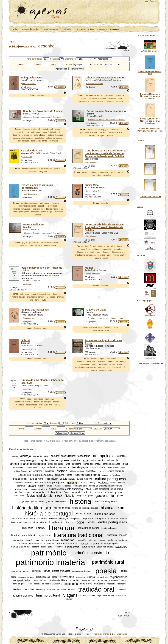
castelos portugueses (116, 467)
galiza (90, 496)
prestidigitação (43, 577)
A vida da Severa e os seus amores (105, 78)
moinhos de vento (37, 544)
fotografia (43, 172)
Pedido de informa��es (104, 634)
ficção (59, 496)
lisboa (53, 297)
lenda (91, 522)
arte (31, 245)
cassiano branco (98, 467)
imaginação (75, 519)
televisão (51, 589)
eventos (81, 29)
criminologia (115, 475)
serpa (123, 580)
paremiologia (23, 141)
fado (120, 98)
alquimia (38, 456)
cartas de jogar (22, 132)
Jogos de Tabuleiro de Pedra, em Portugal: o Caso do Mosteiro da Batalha (104, 227)
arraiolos (76, 460)
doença (93, 483)
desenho (41, 95)
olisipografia (72, 547)
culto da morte (37, 479)
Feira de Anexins (30, 194)
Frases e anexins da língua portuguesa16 (37, 186)
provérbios (27, 135)
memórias (49, 399)
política (124, 571)
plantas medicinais (82, 571)
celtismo (38, 471)
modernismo (121, 540)
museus (39, 245)
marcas (60, 297)
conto (69, 475)
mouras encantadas (67, 544)
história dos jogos (55, 135)
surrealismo (100, 584)
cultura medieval (85, 479)
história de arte (116, 132)
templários (61, 589)
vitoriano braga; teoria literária (101, 595)
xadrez (69, 599)
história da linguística (106, 502)
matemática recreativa (35, 540)
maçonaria (112, 535)
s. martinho (75, 580)
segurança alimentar (110, 580)
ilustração (54, 141)
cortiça (105, 475)
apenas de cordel (32, 29)
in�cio (16, 29)
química (122, 172)
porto (13, 577)
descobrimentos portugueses (50, 483)
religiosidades (22, 580)
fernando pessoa (114, 492)
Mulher (89, 268)
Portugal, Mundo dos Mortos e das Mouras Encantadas (150, 96)
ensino (41, 486)
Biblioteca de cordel (94, 84)
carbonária (52, 467)
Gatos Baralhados (34, 225)
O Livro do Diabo (96, 310)
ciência (113, 172)
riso (45, 580)
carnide (63, 467)
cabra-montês (33, 467)
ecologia (103, 483)
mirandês (82, 540)
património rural (108, 562)
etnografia (39, 492)
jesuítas (70, 522)
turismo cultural (101, 258)
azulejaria (77, 464)
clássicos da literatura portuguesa (35, 475)
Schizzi (25, 340)
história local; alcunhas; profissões (30, 519)
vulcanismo (121, 595)
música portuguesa (110, 544)
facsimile (120, 101)
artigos (91, 29)
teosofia (71, 589)
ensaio (32, 486)
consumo (60, 475)
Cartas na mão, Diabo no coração (106, 111)
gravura (110, 135)
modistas (20, 405)
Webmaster (122, 634)
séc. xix (96, 580)
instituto (123, 519)
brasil (125, 464)
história (94, 359)
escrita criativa (80, 486)
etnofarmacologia (23, 492)
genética (121, 496)
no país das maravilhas (35, 310)
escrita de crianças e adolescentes (37, 169)
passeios (111, 246)
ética (88, 489)
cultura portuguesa (106, 101)
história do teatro (84, 514)
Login (146, 1)
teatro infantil (29, 589)
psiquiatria (81, 577)
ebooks (69, 29)
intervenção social (41, 522)
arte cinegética (98, 460)
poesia (84, 98)
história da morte (62, 508)
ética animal (117, 489)
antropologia (104, 456)
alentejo (26, 456)
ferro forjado (40, 300)
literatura (120, 95)
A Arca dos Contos (150, 51)
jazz (63, 522)
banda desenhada (92, 464)
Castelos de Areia (32, 151)
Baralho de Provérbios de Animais (43, 111)
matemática (17, 540)
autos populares (56, 464)
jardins (55, 522)
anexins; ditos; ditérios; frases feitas (29, 138)
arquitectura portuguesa (85, 255)
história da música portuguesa (85, 508)
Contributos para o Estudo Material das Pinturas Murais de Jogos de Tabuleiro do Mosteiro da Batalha (106, 153)
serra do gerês (19, 584)
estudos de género (39, 489)
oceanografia (47, 547)
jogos (57, 129)
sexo (30, 584)
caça (43, 467)
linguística (28, 528)
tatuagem (122, 584)
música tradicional (20, 547)
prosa (55, 577)
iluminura (53, 519)
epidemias (67, 486)
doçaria (84, 483)
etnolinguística (54, 492)
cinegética (91, 471)
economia (21, 486)
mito (90, 540)
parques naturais (105, 547)
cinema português (116, 471)
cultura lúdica (40, 135)
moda (29, 399)
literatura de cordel (87, 101)
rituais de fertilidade (58, 580)
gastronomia (105, 496)
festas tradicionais (40, 496)
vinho (83, 595)
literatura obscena (109, 528)
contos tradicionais (87, 475)
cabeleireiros (32, 405)
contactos (102, 29)
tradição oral (47, 129)
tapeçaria (111, 584)
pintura (47, 571)
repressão (37, 580)
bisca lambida (92, 162)
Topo (120, 616)
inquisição (113, 519)
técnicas (101, 255)
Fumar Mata (92, 185)
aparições (122, 456)
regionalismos (119, 577)
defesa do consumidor (24, 483)
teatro (17, 589)
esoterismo (22, 489)
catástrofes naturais (23, 471)
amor (46, 456)
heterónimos (61, 501)
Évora (67, 492)
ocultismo (58, 547)
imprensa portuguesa (21, 209)
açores (15, 456)
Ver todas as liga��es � (151, 363)
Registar (154, 1)
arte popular (113, 460)
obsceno (35, 547)
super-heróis (86, 584)
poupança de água (26, 577)
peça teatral (16, 571)
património (109, 95)
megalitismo (52, 540)
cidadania (49, 471)
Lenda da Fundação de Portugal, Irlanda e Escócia (150, 130)
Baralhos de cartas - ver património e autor (43, 117)
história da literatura (32, 508)
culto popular (51, 479)
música (95, 544)
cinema (102, 471)
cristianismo (20, 479)
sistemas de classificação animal (48, 584)
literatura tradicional (94, 95)
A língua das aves (32, 78)
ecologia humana (117, 483)
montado (51, 544)
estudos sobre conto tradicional (66, 489)
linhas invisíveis (29, 84)
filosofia (69, 496)
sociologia (71, 584)
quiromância (102, 577)
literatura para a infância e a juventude (31, 535)
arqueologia (121, 361)
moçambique (100, 540)
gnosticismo (37, 502)
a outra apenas (53, 29)
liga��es (114, 29)
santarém (86, 580)
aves (98, 252)
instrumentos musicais (21, 522)
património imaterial (97, 98)
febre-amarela (96, 492)
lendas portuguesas (112, 522)
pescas (26, 571)
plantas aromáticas (61, 571)
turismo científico (120, 255)
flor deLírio (27, 157)
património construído (98, 172)
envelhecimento (54, 486)
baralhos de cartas (39, 141)
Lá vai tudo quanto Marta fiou (150, 73)
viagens (102, 246)
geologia (26, 501)
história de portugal (86, 252)
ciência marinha (77, 471)
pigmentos (96, 175)
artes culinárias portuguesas (28, 464)
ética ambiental (101, 489)
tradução (122, 589)
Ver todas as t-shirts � (150, 197)
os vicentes (28, 284)
